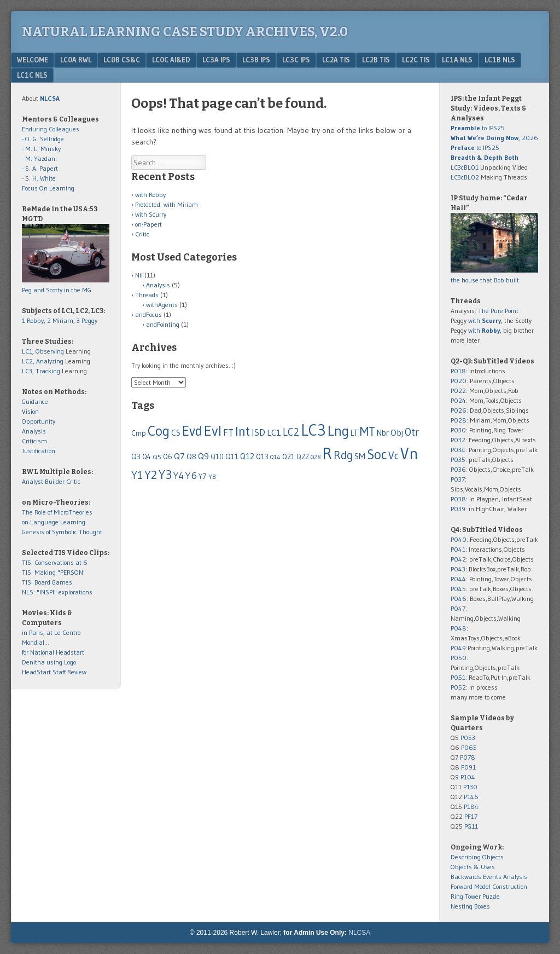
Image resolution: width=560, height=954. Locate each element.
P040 (459, 539)
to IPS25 (478, 128)
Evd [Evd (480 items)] (192, 431)
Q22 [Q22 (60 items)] (303, 457)
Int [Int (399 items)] (243, 431)
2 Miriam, (62, 320)
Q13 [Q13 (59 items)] (262, 456)
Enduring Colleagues (51, 129)
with (485, 320)
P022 (458, 391)
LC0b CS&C (122, 60)
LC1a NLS (457, 60)
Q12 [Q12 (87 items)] (247, 456)
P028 (459, 420)
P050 (459, 658)
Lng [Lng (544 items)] (338, 431)
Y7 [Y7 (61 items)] (203, 476)
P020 (459, 381)
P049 (458, 648)
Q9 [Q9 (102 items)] (203, 456)
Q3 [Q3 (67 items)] (136, 457)
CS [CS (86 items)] (176, 433)
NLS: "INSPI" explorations (57, 592)
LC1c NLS (32, 75)
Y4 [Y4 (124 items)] (179, 476)
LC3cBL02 (465, 177)
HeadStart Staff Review (54, 672)
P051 (458, 677)
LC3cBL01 (465, 167)
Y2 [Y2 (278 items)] (151, 475)
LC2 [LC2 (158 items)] (291, 432)
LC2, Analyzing (43, 361)
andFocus (148, 314)
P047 (458, 608)
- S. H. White (39, 178)
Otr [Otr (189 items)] (412, 432)
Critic (142, 234)
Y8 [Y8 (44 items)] (212, 477)
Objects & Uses (473, 867)
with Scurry (151, 214)
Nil (139, 275)
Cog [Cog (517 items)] (159, 431)
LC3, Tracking (41, 371)
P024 (458, 400)
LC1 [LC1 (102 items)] (274, 432)
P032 (458, 440)
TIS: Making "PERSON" (54, 572)
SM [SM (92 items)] (360, 456)
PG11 (471, 826)
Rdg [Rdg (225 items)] (343, 455)
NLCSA (359, 933)
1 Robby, (34, 320)
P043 (458, 569)
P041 (458, 549)
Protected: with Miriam (167, 204)
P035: (460, 459)
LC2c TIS (416, 60)
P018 (458, 371)
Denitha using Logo (49, 662)
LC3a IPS (216, 60)
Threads (147, 295)
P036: (459, 469)
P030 (458, 430)
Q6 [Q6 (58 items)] (168, 456)
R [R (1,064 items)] (327, 453)
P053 (468, 738)
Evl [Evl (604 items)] (213, 431)
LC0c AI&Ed (171, 60)
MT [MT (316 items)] (367, 431)
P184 (471, 806)
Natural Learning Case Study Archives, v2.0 (185, 32)
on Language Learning (54, 522)
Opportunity (39, 421)
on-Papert (148, 224)
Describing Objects (477, 857)
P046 (459, 599)
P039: (459, 509)
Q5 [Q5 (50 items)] (157, 457)
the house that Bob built (485, 280)
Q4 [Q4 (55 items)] (147, 457)
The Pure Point (498, 311)
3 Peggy (87, 320)
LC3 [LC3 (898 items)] (313, 430)
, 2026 (494, 138)
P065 (469, 747)
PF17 (471, 816)
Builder (55, 481)
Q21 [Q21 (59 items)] (288, 456)
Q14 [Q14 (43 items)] (275, 457)
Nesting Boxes (470, 906)
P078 (468, 757)
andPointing (163, 324)
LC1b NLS (500, 60)
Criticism (34, 441)
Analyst (33, 481)
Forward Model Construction (489, 886)
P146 (471, 797)
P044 (458, 579)
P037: (459, 479)
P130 (470, 787)
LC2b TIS (376, 60)
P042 (458, 559)
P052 (458, 687)
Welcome (33, 60)
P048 (459, 628)
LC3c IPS (296, 60)
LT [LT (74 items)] (354, 433)
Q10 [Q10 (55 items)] (217, 457)
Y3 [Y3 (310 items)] (165, 475)
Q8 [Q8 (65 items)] (191, 457)
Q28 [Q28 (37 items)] (316, 457)
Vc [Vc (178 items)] (393, 455)
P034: (459, 450)
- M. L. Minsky (41, 149)
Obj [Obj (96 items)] (397, 433)
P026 (459, 410)
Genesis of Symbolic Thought (62, 532)
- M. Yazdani (39, 158)
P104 (468, 777)
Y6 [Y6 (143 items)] (191, 475)
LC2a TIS (336, 60)
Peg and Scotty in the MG (57, 290)
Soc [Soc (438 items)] (377, 454)
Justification (39, 451)
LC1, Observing (43, 351)
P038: (459, 499)
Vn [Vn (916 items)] (409, 454)
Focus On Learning (48, 188)
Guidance (35, 401)
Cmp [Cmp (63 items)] (139, 433)
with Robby (150, 195)
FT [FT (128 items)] (228, 432)
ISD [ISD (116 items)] (258, 432)
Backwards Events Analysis (489, 877)
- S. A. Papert (40, 168)
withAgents (162, 305)
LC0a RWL (76, 60)
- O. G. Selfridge (43, 139)
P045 (458, 589)
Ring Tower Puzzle (475, 896)
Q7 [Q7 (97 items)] (179, 456)
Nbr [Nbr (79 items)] (383, 433)
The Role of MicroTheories (57, 512)
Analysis (158, 285)
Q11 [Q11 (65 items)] (232, 457)
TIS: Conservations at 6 (55, 562)
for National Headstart (53, 652)
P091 (468, 767)
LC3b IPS (256, 60)
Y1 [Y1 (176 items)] (137, 475)
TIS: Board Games (47, 582)
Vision (30, 411)
